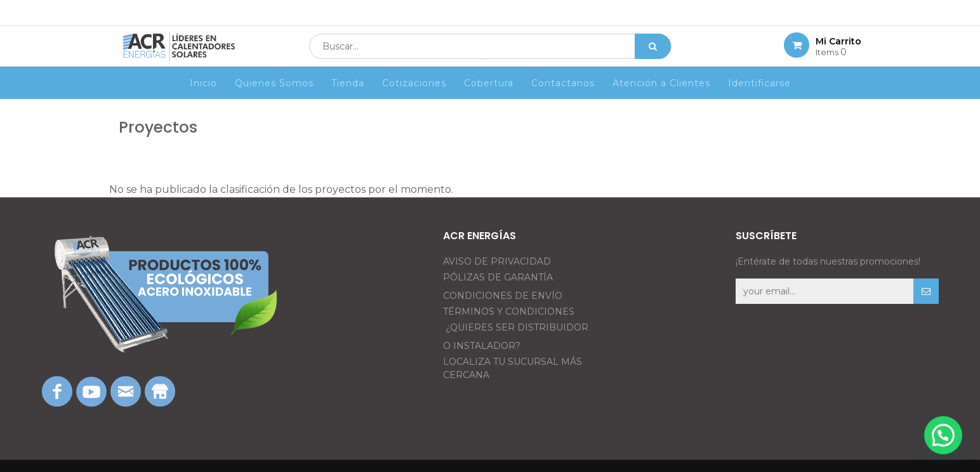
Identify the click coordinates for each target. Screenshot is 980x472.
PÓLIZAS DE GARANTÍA (498, 277)
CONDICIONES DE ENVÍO (503, 296)
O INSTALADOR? (482, 346)
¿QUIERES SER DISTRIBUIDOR (517, 327)
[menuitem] (203, 100)
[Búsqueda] (653, 55)
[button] (926, 291)
